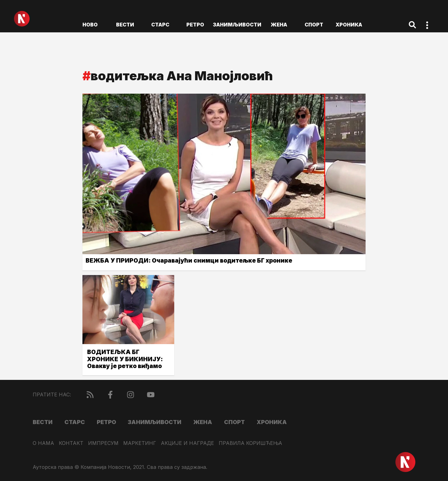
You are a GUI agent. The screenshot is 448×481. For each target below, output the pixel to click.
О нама (43, 443)
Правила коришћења (250, 443)
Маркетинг (140, 443)
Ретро (195, 25)
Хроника (349, 25)
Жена (279, 25)
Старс (160, 25)
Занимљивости (237, 25)
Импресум (103, 443)
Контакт (71, 443)
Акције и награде (187, 443)
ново (90, 25)
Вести (125, 25)
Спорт (314, 25)
